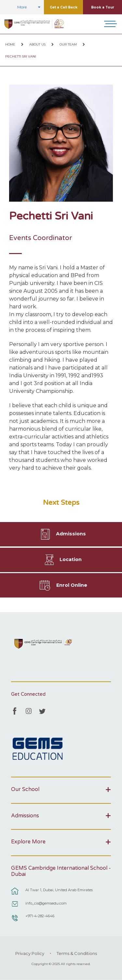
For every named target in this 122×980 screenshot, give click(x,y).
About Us (37, 44)
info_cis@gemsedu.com (46, 903)
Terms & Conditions (77, 953)
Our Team (68, 44)
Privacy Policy (30, 953)
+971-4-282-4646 (40, 916)
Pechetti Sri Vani (21, 56)
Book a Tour (103, 7)
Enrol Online (72, 585)
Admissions (71, 534)
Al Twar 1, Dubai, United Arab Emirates (59, 890)
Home (10, 44)
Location (71, 559)
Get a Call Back (64, 7)
